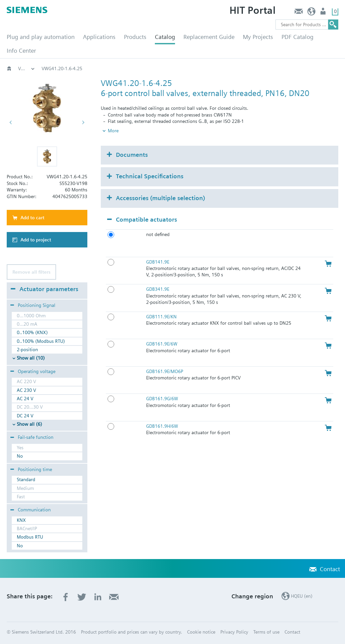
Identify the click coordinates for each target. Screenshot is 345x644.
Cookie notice (201, 632)
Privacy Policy (234, 632)
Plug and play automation (41, 37)
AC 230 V (26, 390)
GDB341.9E (158, 289)
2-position (27, 350)
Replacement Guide (209, 37)
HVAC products (27, 68)
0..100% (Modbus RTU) (41, 341)
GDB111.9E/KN (161, 317)
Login (324, 13)
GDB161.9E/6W (162, 344)
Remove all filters (31, 272)
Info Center (21, 51)
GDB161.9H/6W (162, 426)
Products (135, 37)
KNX (21, 520)
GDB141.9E (158, 262)
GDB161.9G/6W (162, 399)
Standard (26, 479)
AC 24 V (25, 399)
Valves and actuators (63, 68)
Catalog (165, 37)
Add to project (36, 240)
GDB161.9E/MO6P (165, 371)
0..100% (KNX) (32, 332)
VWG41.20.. (245, 68)
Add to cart (32, 218)
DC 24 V (25, 416)
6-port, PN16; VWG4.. (197, 68)
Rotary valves (112, 68)
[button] (47, 156)
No (20, 456)
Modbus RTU (30, 537)
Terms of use (266, 632)
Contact (298, 13)
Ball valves (150, 68)
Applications (99, 37)
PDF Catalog (297, 37)
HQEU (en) (312, 13)
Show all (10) (31, 358)
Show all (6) (29, 424)
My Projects (258, 37)
